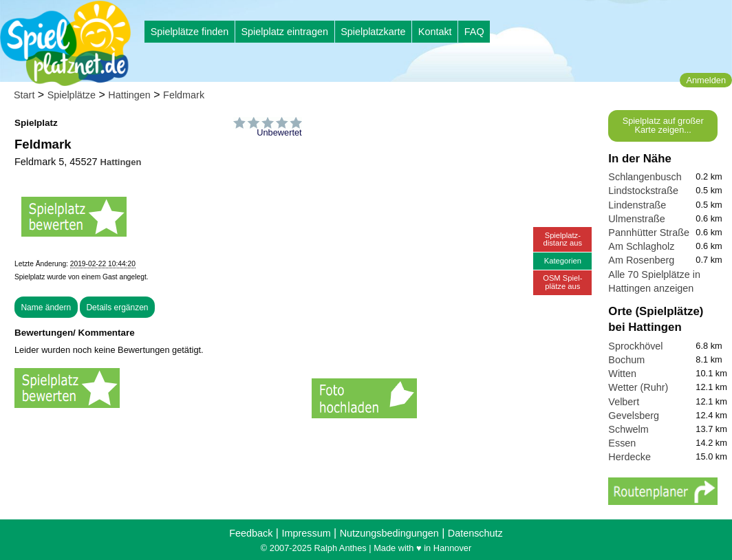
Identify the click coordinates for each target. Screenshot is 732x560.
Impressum (306, 533)
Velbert (624, 402)
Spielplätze (72, 95)
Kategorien (563, 261)
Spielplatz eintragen (284, 32)
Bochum (626, 360)
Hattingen (129, 95)
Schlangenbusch (645, 177)
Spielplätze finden (190, 32)
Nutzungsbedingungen (389, 533)
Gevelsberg (634, 416)
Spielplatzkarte (373, 32)
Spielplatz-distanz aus (563, 239)
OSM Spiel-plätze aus (562, 282)
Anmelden (706, 80)
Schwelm (628, 429)
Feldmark (184, 95)
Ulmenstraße (636, 219)
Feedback (251, 533)
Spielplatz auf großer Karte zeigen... (663, 125)
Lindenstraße (637, 205)
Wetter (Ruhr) (638, 387)
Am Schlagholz (641, 246)
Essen (622, 443)
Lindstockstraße (643, 191)
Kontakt (435, 32)
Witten (622, 374)
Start (24, 95)
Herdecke (629, 457)
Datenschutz (475, 533)
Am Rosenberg (641, 260)
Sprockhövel (635, 346)
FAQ (474, 32)
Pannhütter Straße (649, 233)
